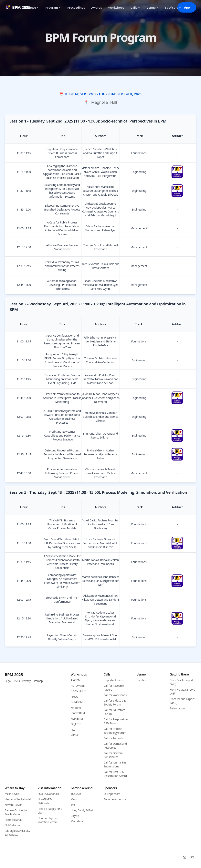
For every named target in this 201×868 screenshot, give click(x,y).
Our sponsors (112, 794)
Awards (97, 7)
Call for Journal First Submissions (115, 764)
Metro (74, 799)
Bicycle (75, 816)
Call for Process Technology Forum (115, 731)
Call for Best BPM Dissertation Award (115, 774)
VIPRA (74, 735)
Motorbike (77, 821)
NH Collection (13, 825)
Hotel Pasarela (13, 820)
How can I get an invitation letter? (48, 820)
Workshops (116, 7)
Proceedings (76, 7)
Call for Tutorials (113, 738)
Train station (177, 708)
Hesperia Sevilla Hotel (18, 799)
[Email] (192, 858)
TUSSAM (76, 794)
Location (142, 680)
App (187, 7)
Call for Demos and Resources (115, 746)
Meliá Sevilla (12, 794)
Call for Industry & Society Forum (115, 702)
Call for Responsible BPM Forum (116, 721)
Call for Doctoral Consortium (113, 755)
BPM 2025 (14, 675)
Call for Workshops (115, 695)
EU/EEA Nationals (48, 794)
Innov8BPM (78, 713)
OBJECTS (76, 724)
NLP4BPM (77, 719)
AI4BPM (76, 680)
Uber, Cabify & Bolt (82, 810)
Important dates (114, 680)
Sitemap (38, 681)
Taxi (73, 805)
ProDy (74, 697)
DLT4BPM (77, 702)
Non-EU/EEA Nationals (45, 801)
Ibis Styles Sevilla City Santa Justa (17, 833)
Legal (8, 681)
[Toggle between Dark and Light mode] (172, 7)
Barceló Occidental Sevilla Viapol (16, 812)
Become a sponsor (115, 799)
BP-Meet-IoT (78, 691)
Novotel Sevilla (14, 805)
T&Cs (17, 681)
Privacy (26, 681)
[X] (185, 858)
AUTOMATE (78, 686)
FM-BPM (76, 708)
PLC (73, 730)
